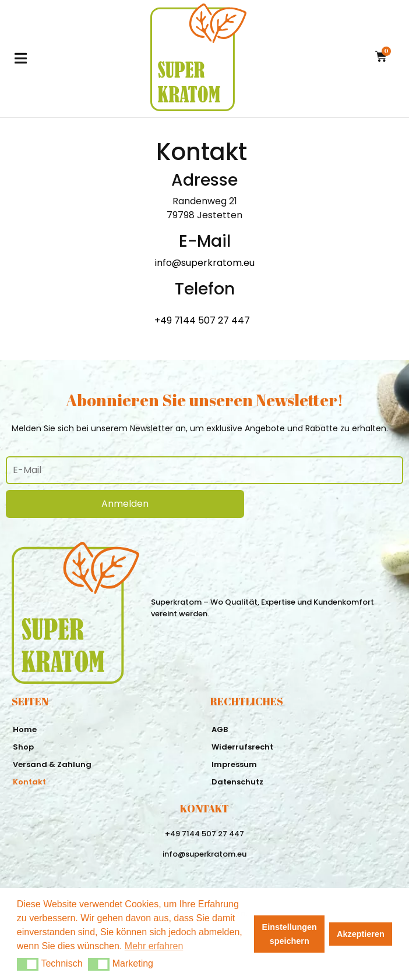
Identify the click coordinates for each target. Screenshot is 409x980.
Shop (23, 747)
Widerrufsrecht (242, 747)
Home (25, 729)
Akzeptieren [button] (361, 934)
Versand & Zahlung (52, 764)
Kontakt (29, 782)
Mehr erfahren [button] (154, 946)
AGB (220, 729)
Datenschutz (237, 782)
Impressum (234, 764)
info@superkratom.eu (205, 263)
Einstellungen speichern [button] (290, 934)
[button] (28, 964)
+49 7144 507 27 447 (202, 320)
